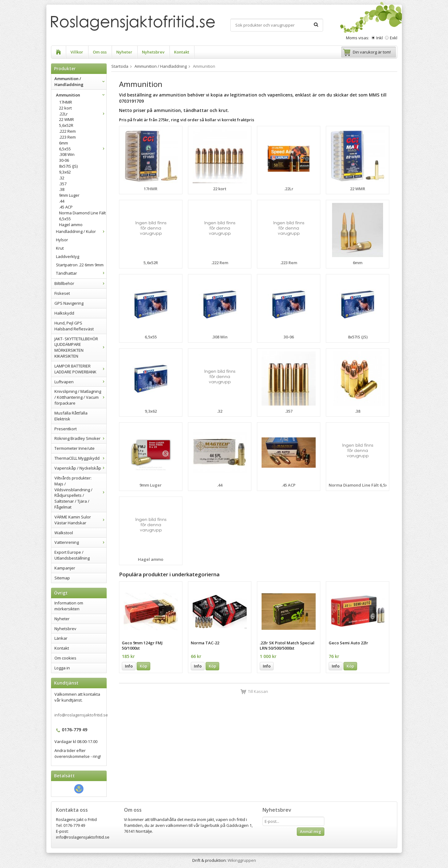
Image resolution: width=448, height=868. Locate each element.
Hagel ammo (71, 225)
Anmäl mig (311, 831)
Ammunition (81, 95)
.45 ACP (66, 207)
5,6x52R (66, 125)
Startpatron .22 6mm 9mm (80, 265)
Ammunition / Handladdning (80, 82)
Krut (60, 248)
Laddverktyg (68, 256)
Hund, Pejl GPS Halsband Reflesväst (74, 326)
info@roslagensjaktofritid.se (81, 715)
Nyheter (124, 52)
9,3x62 (65, 172)
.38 (62, 189)
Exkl (394, 38)
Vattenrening (80, 542)
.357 (63, 184)
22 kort (65, 108)
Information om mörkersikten (69, 606)
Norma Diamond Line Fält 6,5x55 (82, 216)
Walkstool (64, 533)
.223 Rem (67, 137)
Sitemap (62, 578)
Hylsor (62, 240)
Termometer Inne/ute (75, 448)
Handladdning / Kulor (81, 231)
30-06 (64, 160)
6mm (64, 143)
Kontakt (182, 52)
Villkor (77, 52)
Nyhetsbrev (153, 52)
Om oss (100, 52)
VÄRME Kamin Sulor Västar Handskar (80, 520)
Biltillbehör (80, 283)
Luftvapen (80, 382)
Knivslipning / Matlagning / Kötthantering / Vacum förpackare (80, 397)
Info (129, 666)
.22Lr (83, 114)
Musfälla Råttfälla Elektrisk (71, 416)
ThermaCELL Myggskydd (80, 458)
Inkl (380, 38)
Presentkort (66, 429)
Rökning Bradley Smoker (80, 438)
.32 (62, 178)
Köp (143, 666)
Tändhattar (81, 273)
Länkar (61, 638)
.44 (62, 201)
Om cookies (65, 658)
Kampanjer (65, 568)
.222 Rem (67, 131)
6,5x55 (83, 149)
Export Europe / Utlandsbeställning (72, 555)
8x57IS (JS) (68, 166)
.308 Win (67, 154)
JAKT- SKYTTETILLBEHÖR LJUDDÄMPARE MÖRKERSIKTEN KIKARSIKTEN (80, 348)
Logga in (62, 668)
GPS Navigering (69, 303)
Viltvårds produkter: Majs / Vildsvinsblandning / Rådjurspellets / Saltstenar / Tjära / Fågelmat (80, 492)
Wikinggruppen (242, 860)
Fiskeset (62, 293)
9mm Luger (69, 195)
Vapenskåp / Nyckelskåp (80, 468)
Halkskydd (64, 313)
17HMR (66, 102)
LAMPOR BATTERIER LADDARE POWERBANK (80, 369)
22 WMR (66, 119)
